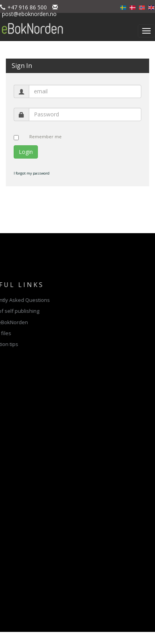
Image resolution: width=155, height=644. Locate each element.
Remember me (45, 136)
